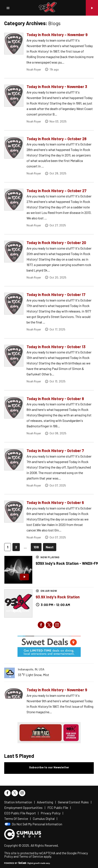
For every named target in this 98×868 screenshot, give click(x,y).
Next (50, 547)
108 (36, 547)
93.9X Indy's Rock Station (58, 597)
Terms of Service (31, 856)
